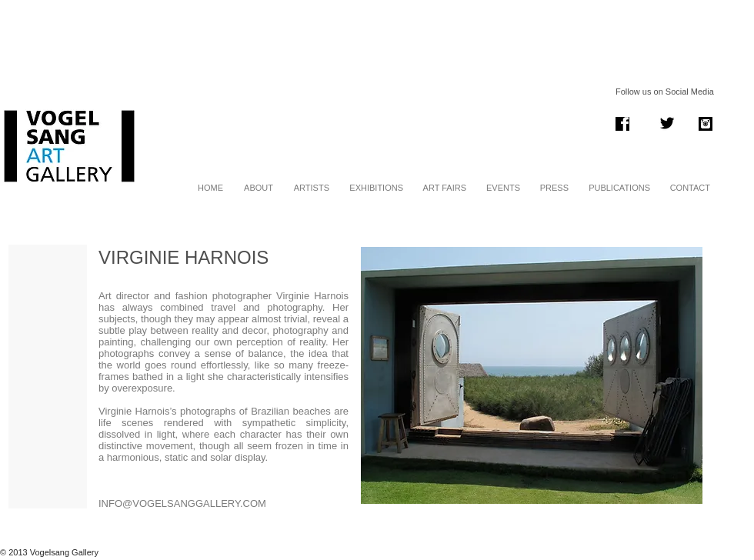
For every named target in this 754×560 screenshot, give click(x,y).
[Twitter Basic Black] (667, 123)
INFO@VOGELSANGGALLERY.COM (182, 503)
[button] (532, 375)
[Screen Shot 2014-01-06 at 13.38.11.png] (622, 124)
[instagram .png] (706, 124)
